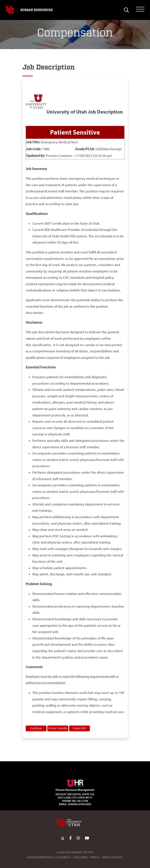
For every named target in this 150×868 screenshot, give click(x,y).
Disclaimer (80, 857)
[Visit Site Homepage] (75, 782)
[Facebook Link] (70, 838)
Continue (36, 728)
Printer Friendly (58, 728)
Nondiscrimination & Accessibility (49, 857)
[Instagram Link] (78, 838)
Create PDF (79, 728)
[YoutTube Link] (87, 838)
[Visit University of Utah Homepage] (10, 10)
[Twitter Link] (63, 838)
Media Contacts (112, 857)
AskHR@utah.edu (80, 804)
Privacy (95, 857)
